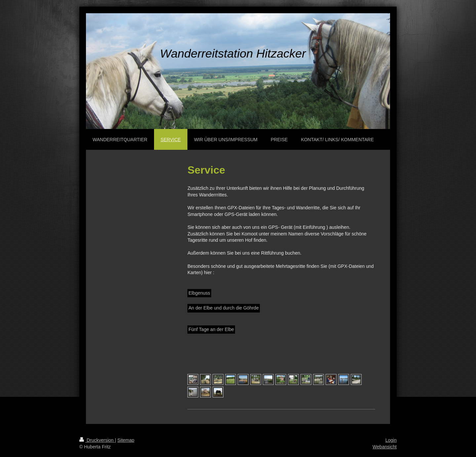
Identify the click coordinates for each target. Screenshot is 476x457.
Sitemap (126, 440)
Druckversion (97, 440)
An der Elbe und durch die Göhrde (223, 308)
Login (391, 440)
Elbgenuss (199, 293)
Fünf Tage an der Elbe (211, 329)
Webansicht (385, 447)
